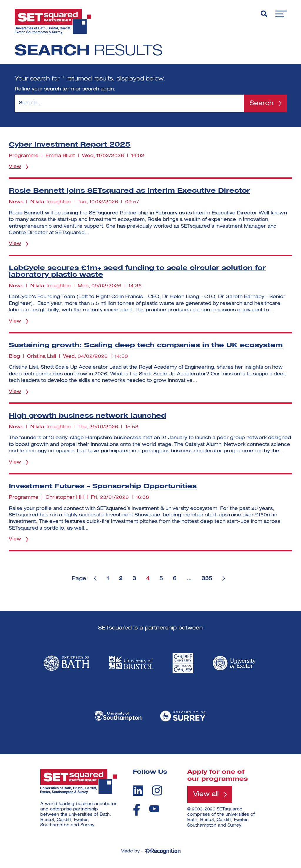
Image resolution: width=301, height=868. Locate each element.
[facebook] (137, 810)
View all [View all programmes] (206, 794)
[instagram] (157, 790)
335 (207, 579)
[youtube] (154, 809)
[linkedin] (138, 790)
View (15, 167)
